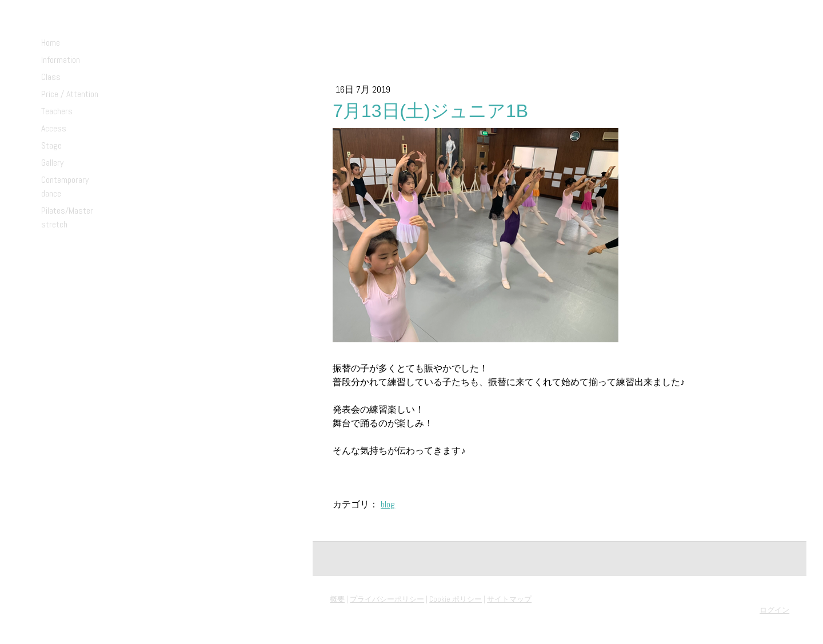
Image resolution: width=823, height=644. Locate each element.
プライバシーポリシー (387, 599)
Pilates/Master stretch (67, 217)
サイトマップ (509, 599)
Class (51, 77)
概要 (337, 599)
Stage (51, 145)
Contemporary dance (65, 187)
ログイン (774, 610)
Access (54, 128)
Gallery (52, 163)
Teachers (57, 111)
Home (51, 43)
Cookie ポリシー (456, 599)
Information (61, 60)
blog (388, 504)
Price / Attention (70, 94)
